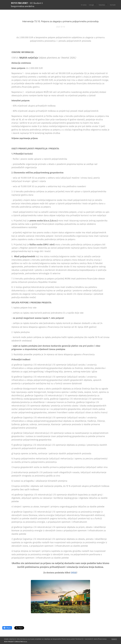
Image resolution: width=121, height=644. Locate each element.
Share (7, 628)
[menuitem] (99, 5)
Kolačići (114, 639)
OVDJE (74, 573)
